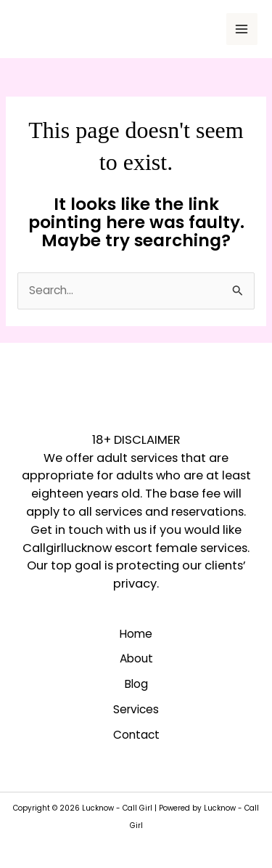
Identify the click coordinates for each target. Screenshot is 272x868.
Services (136, 709)
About (136, 658)
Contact (136, 735)
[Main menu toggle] (242, 29)
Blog (136, 684)
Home (136, 634)
